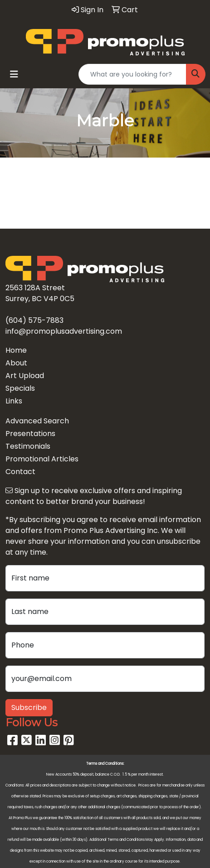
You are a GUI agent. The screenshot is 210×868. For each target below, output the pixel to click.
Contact (20, 472)
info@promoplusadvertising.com (64, 331)
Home (16, 350)
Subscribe (29, 707)
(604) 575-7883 (34, 320)
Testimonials (28, 446)
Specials (20, 388)
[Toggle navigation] (14, 74)
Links (14, 401)
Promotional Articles (42, 459)
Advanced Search (37, 421)
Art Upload (25, 376)
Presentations (30, 434)
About (16, 363)
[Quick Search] (132, 74)
